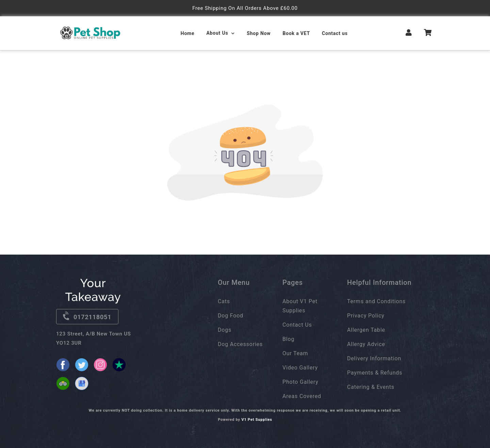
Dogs (225, 330)
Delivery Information (374, 358)
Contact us (335, 33)
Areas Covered (302, 396)
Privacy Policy (366, 316)
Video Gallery (300, 368)
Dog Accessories (240, 344)
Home (188, 33)
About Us (217, 33)
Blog (288, 339)
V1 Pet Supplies (257, 420)
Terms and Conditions (376, 301)
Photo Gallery (300, 382)
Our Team (295, 353)
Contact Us (297, 325)
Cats (224, 301)
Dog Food (231, 316)
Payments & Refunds (375, 373)
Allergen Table (366, 330)
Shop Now (259, 33)
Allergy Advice (366, 344)
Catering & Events (371, 387)
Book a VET (296, 33)
